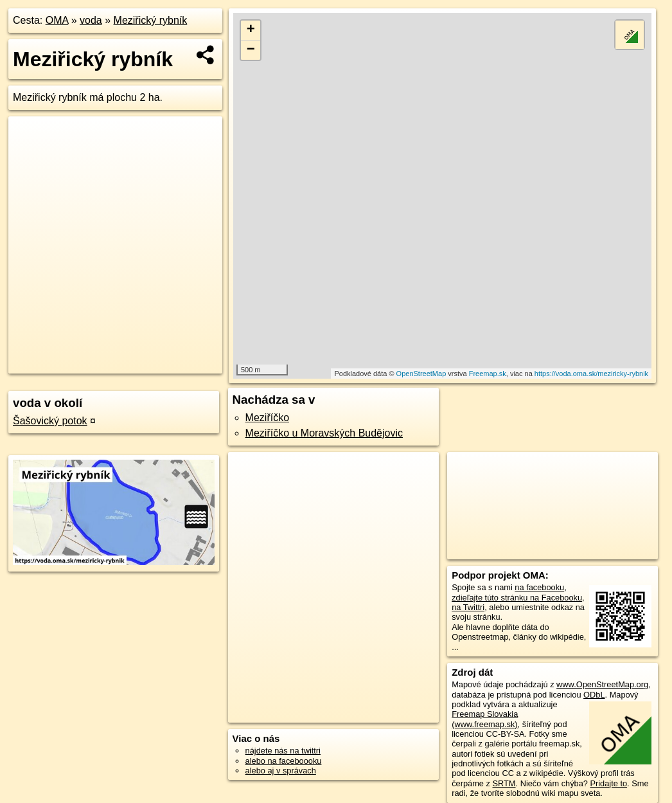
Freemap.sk (488, 374)
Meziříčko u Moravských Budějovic (324, 433)
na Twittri (468, 607)
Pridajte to (608, 783)
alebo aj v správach (281, 771)
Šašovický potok (50, 421)
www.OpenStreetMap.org (602, 684)
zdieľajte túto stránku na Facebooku (517, 598)
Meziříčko (267, 418)
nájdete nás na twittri (283, 751)
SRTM (504, 783)
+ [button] (251, 30)
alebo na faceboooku (284, 761)
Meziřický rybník (151, 20)
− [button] (251, 50)
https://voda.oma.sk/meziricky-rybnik (591, 374)
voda (91, 20)
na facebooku (539, 587)
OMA (57, 20)
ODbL (594, 695)
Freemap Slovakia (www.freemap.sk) (485, 719)
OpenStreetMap (421, 374)
